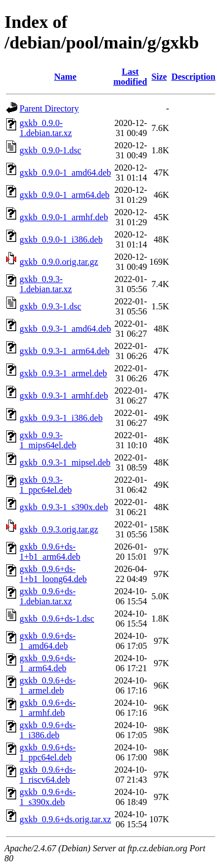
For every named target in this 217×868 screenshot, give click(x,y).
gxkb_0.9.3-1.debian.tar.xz (46, 284)
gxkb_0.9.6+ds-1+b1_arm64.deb (50, 552)
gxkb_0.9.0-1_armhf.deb (64, 217)
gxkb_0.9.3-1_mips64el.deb (48, 440)
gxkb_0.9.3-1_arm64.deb (64, 351)
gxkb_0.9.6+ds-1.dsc (57, 619)
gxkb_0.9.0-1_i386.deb (61, 239)
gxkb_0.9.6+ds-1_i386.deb (48, 730)
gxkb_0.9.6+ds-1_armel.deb (48, 685)
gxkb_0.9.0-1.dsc (50, 150)
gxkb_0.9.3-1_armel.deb (63, 373)
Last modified (130, 77)
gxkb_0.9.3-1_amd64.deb (65, 329)
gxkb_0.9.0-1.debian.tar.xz (46, 128)
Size (160, 77)
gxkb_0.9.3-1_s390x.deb (64, 507)
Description (193, 77)
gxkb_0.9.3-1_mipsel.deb (65, 462)
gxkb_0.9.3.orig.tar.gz (59, 529)
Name (65, 77)
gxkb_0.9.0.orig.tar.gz (59, 262)
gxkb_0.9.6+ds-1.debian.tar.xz (48, 596)
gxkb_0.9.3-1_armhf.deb (64, 396)
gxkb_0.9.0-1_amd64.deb (65, 173)
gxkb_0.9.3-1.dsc (50, 306)
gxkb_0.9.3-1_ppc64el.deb (46, 485)
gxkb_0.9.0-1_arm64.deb (64, 195)
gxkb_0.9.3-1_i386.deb (61, 418)
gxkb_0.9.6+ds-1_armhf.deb (48, 708)
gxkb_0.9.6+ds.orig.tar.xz (65, 819)
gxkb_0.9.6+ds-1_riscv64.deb (48, 775)
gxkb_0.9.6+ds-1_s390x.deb (48, 797)
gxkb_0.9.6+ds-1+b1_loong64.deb (53, 574)
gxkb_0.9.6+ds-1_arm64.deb (48, 663)
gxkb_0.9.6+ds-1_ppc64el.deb (48, 752)
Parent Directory (49, 108)
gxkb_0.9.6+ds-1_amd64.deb (48, 641)
